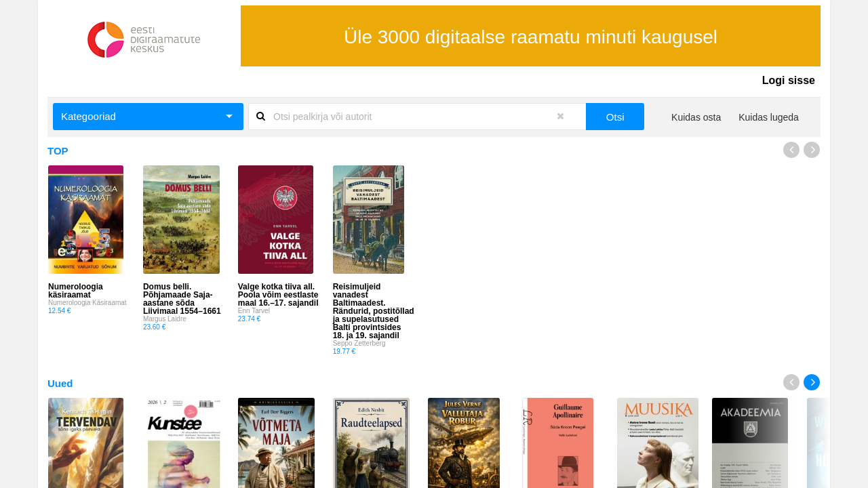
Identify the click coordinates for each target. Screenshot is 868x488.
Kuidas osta (696, 117)
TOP (58, 151)
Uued (60, 383)
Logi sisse (789, 80)
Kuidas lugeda (769, 117)
